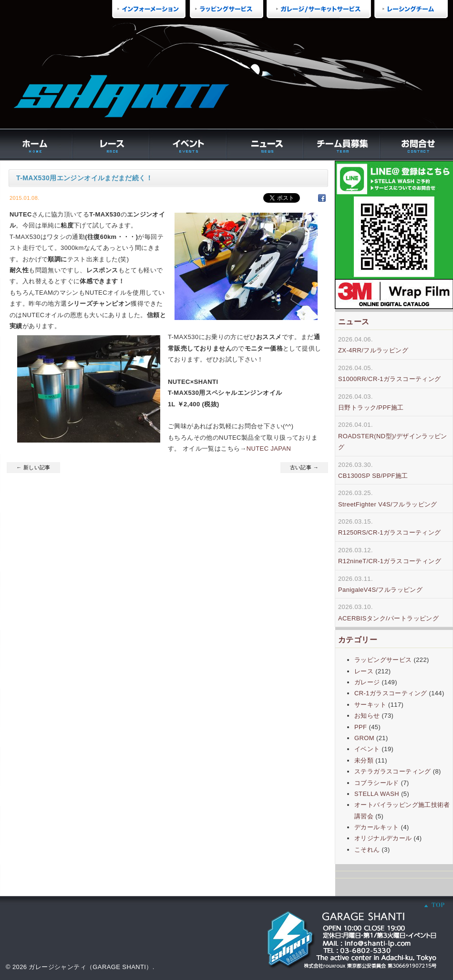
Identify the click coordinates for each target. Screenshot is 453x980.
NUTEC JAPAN (269, 449)
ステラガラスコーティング (393, 771)
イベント (367, 749)
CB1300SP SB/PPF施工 (373, 476)
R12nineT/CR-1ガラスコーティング (390, 561)
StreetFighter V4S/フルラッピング (388, 504)
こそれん (367, 850)
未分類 (364, 760)
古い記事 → (304, 467)
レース (364, 671)
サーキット (370, 705)
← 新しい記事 (33, 467)
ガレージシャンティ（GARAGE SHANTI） (90, 967)
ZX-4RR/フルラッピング (373, 350)
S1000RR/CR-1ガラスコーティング (390, 379)
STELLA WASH (377, 794)
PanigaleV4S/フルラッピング (380, 590)
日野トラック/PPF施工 (371, 407)
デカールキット (377, 827)
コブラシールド (377, 783)
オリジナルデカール (383, 838)
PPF (360, 727)
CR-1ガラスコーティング (391, 693)
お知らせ (367, 716)
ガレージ (367, 682)
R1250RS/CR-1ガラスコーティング (390, 532)
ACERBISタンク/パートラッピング (388, 618)
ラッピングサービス (383, 660)
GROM (364, 738)
